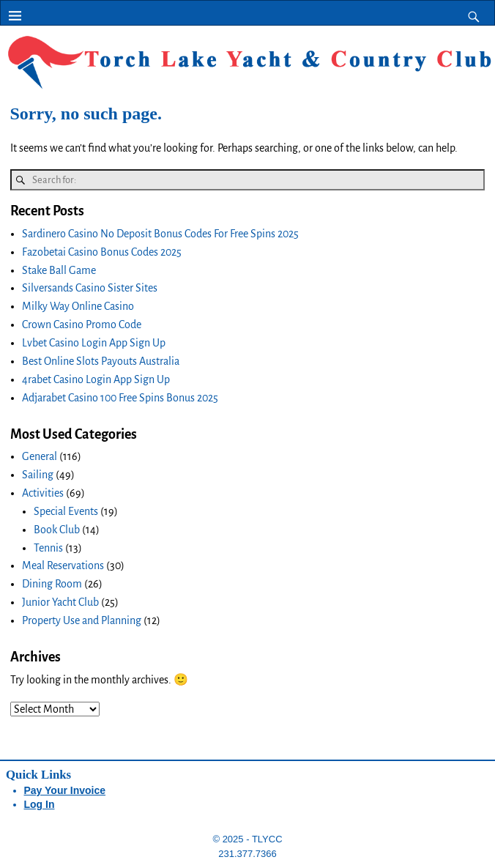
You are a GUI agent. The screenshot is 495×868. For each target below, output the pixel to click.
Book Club (57, 530)
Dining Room (52, 584)
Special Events (66, 511)
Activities (43, 493)
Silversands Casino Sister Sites (90, 288)
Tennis (48, 548)
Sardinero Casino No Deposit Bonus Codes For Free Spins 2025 (160, 234)
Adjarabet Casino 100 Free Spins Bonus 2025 (120, 398)
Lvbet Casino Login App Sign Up (94, 343)
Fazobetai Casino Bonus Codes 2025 (102, 252)
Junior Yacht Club (60, 602)
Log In (40, 804)
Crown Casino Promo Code (82, 324)
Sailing (38, 475)
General (40, 456)
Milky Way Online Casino (78, 306)
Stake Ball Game (59, 270)
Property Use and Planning (82, 620)
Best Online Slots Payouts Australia (101, 361)
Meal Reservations (63, 565)
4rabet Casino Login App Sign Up (96, 379)
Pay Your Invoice (65, 790)
